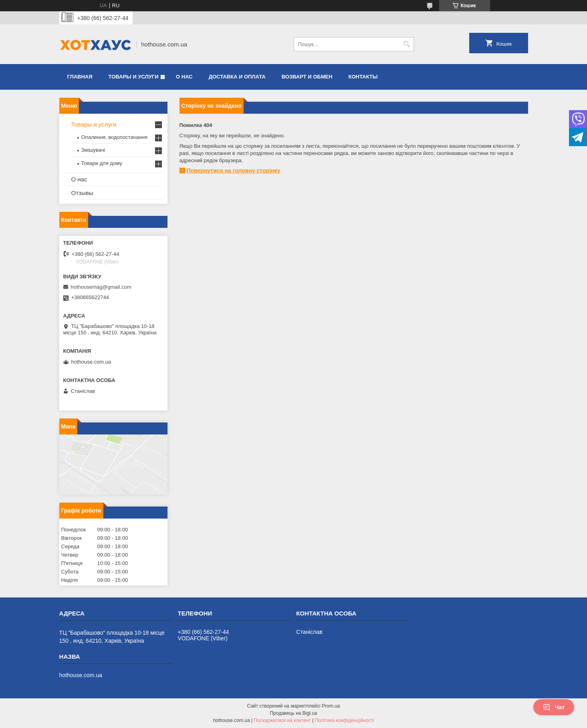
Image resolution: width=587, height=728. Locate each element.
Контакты (363, 77)
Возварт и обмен (307, 77)
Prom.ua (331, 706)
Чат (554, 707)
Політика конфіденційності (345, 720)
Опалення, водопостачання (114, 137)
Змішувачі (93, 150)
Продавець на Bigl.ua (293, 713)
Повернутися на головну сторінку (234, 171)
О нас (184, 77)
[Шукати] (407, 44)
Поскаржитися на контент (282, 720)
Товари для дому (102, 163)
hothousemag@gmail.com (101, 287)
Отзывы (82, 193)
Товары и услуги (134, 77)
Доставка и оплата (237, 77)
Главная (80, 77)
